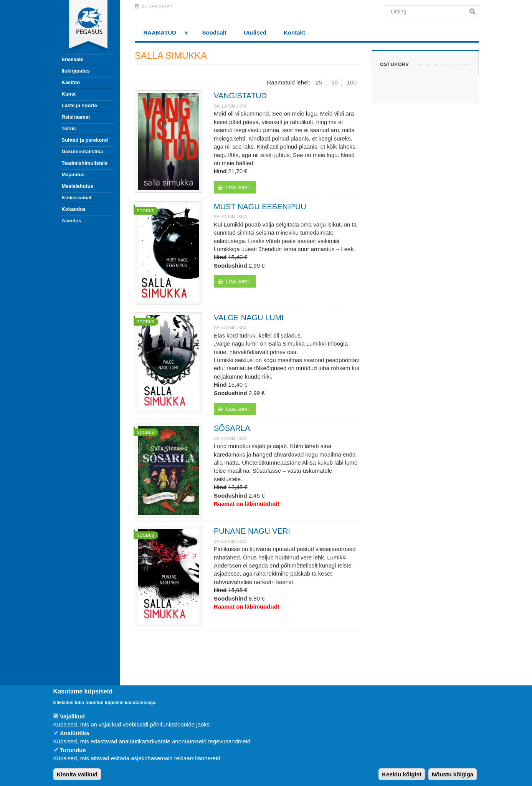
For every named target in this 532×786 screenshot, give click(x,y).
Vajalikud (72, 716)
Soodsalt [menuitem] (214, 32)
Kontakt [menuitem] (294, 32)
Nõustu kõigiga (453, 774)
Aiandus (72, 221)
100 (352, 82)
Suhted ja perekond (85, 140)
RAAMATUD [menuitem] (162, 35)
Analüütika (75, 733)
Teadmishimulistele (85, 163)
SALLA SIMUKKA (230, 106)
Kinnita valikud (77, 774)
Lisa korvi (237, 187)
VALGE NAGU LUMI (249, 318)
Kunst (69, 94)
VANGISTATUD (240, 96)
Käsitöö (71, 82)
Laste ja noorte (79, 105)
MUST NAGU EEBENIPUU (260, 207)
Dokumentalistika (83, 151)
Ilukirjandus (76, 71)
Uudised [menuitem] (255, 32)
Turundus (73, 750)
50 (335, 82)
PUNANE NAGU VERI (252, 531)
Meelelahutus (78, 186)
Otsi (474, 12)
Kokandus (74, 209)
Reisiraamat (76, 117)
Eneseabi (73, 59)
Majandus (73, 175)
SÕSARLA (232, 428)
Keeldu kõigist (402, 774)
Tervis (69, 128)
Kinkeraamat (77, 198)
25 (319, 82)
